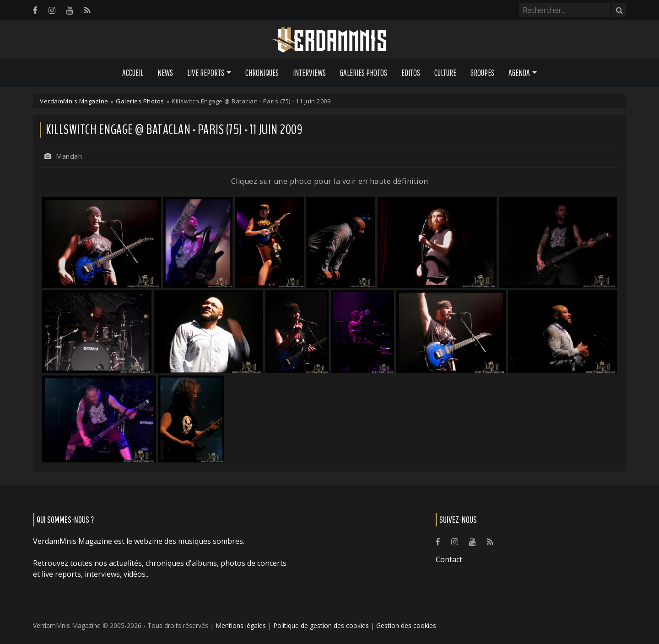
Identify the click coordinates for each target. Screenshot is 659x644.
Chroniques (262, 73)
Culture (445, 73)
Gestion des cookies (406, 625)
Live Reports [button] (206, 73)
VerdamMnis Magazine (74, 101)
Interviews (309, 73)
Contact (449, 559)
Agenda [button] (519, 73)
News (165, 73)
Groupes (482, 73)
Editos (411, 73)
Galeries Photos (364, 73)
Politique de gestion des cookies (321, 625)
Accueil (133, 73)
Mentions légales (241, 625)
